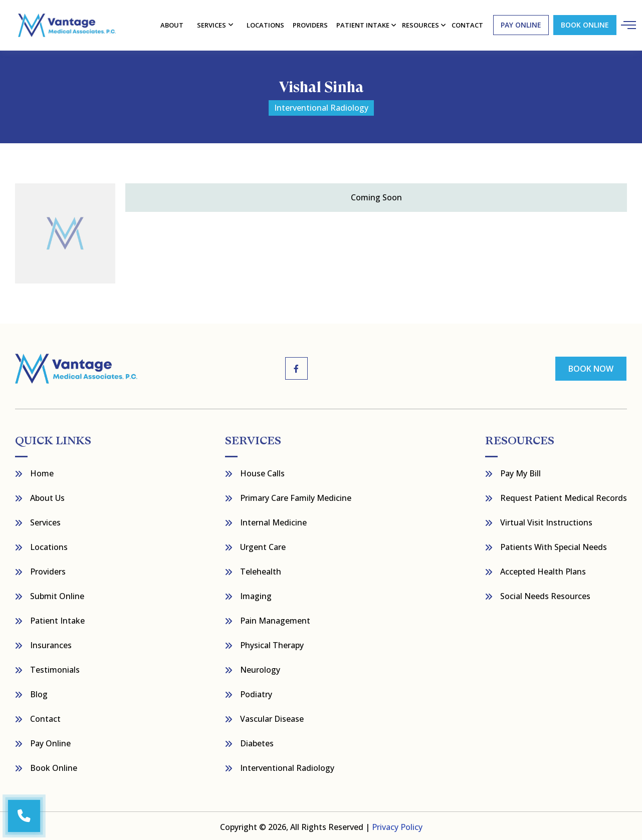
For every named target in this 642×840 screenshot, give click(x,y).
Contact (45, 717)
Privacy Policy (397, 825)
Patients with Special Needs (554, 545)
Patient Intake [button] (363, 24)
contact (466, 24)
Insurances (51, 643)
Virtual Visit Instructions (546, 520)
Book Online (583, 24)
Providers (310, 24)
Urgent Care (263, 545)
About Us (47, 496)
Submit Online (57, 594)
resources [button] (420, 24)
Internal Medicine (273, 520)
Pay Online (50, 741)
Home (42, 471)
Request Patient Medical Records (564, 496)
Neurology (260, 668)
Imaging (256, 594)
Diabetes (257, 741)
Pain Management (275, 619)
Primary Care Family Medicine (296, 496)
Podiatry (256, 692)
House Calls (262, 471)
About (173, 24)
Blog (39, 692)
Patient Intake (57, 619)
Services (212, 24)
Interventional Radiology (287, 766)
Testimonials (55, 668)
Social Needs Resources (545, 594)
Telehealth (261, 570)
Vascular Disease (272, 717)
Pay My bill (520, 471)
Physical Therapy (272, 643)
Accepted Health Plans (543, 570)
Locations (266, 24)
